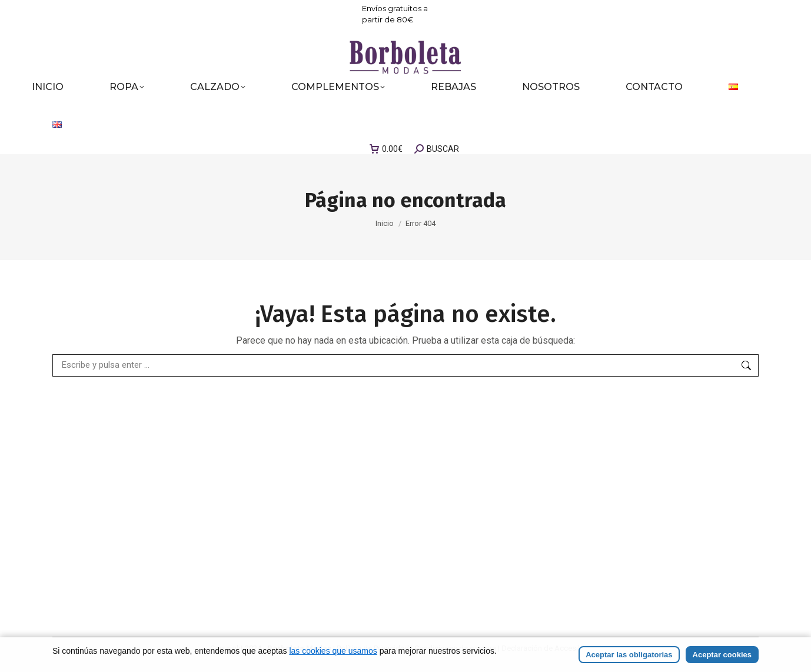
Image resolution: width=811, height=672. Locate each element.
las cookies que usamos (333, 651)
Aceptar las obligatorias (629, 655)
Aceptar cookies (722, 655)
